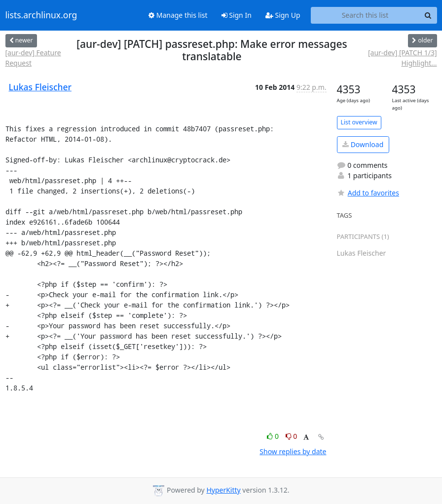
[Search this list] (365, 15)
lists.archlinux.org (41, 15)
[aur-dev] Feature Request (33, 58)
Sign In (237, 15)
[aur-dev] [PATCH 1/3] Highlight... (403, 58)
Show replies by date (293, 451)
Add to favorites (368, 193)
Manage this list (178, 15)
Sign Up (283, 15)
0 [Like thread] (274, 436)
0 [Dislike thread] (292, 436)
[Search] (428, 15)
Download (363, 144)
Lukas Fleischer (40, 87)
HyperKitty (223, 490)
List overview (359, 122)
